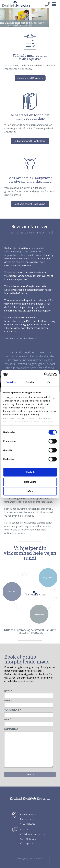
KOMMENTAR (11, 729)
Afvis (30, 491)
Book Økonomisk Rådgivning (30, 204)
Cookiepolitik (27, 843)
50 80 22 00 (26, 829)
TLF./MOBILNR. (13, 710)
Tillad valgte (30, 482)
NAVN (8, 691)
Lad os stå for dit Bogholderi (30, 141)
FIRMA (8, 700)
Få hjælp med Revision (30, 78)
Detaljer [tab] (30, 382)
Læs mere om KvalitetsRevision (21, 338)
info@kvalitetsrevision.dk (33, 834)
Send (30, 774)
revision (38, 255)
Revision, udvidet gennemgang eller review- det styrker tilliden (30, 24)
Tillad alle (30, 472)
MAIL (8, 719)
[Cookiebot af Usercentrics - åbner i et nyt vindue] (44, 374)
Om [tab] (49, 382)
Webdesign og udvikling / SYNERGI (30, 859)
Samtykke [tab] (11, 382)
